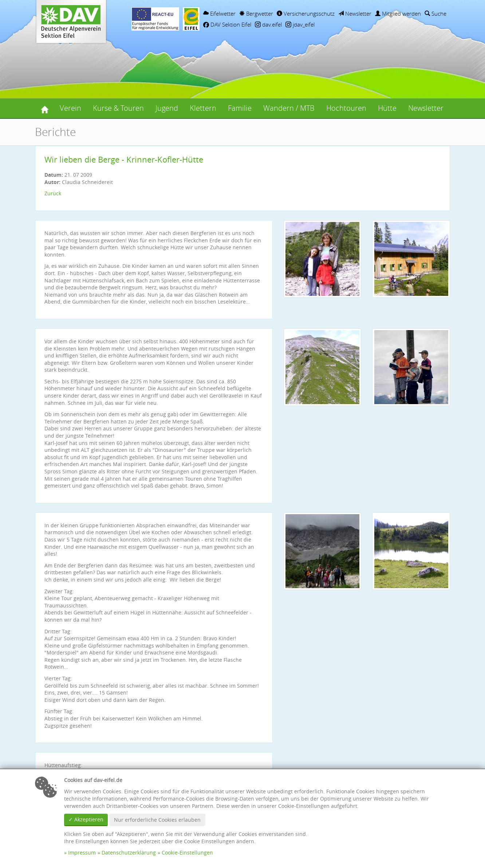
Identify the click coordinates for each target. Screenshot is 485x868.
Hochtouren (346, 108)
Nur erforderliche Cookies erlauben (157, 820)
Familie (240, 108)
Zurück (53, 193)
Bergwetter (256, 13)
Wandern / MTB (289, 108)
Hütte (387, 108)
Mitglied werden (398, 13)
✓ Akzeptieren (86, 819)
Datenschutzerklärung (129, 853)
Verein (70, 108)
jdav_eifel (300, 24)
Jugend (167, 108)
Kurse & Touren (118, 108)
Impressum (82, 853)
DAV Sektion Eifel (227, 24)
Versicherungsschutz (306, 13)
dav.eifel (268, 24)
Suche (435, 13)
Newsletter (355, 13)
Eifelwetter (219, 13)
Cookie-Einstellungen (187, 853)
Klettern (203, 108)
